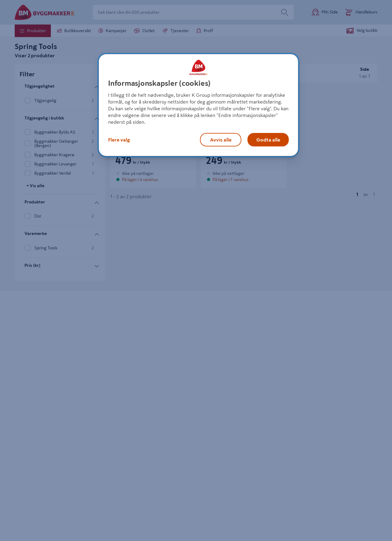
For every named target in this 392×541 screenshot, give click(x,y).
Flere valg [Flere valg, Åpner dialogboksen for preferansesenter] (119, 140)
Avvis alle (221, 140)
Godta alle (268, 140)
